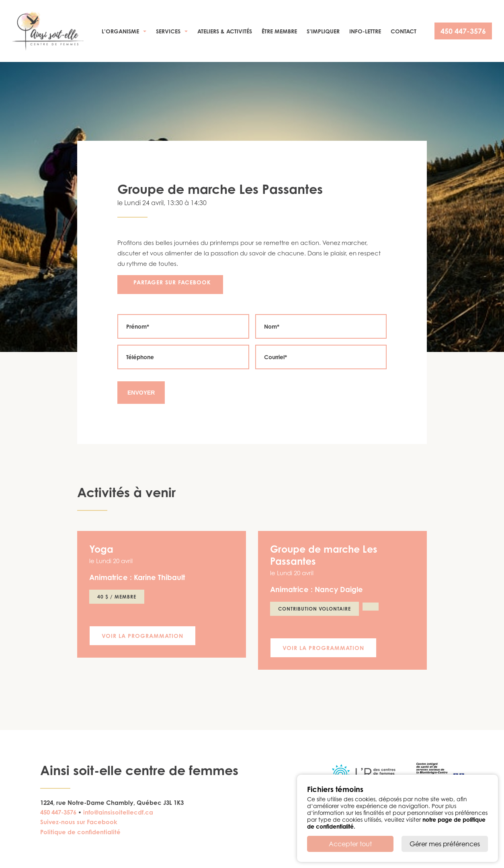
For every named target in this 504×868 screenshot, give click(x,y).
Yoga (101, 549)
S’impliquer (323, 31)
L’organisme (120, 31)
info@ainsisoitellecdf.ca (118, 812)
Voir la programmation (142, 636)
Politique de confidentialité (80, 832)
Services (168, 31)
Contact (404, 31)
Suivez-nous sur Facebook (79, 822)
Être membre (279, 31)
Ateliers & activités (225, 31)
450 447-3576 (463, 31)
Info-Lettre (365, 31)
